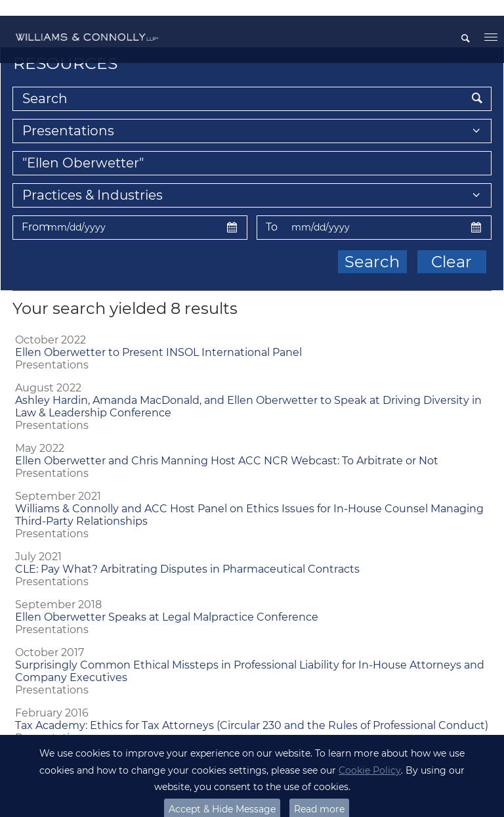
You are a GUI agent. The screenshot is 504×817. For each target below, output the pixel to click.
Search (372, 246)
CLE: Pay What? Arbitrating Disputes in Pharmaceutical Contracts (187, 553)
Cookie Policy (370, 755)
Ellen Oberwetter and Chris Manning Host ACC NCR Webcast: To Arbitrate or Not (227, 445)
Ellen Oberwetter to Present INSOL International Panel (158, 337)
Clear (451, 246)
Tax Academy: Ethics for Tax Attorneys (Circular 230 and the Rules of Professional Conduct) (252, 710)
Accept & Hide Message (222, 793)
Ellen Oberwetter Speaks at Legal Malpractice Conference (167, 601)
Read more (319, 793)
